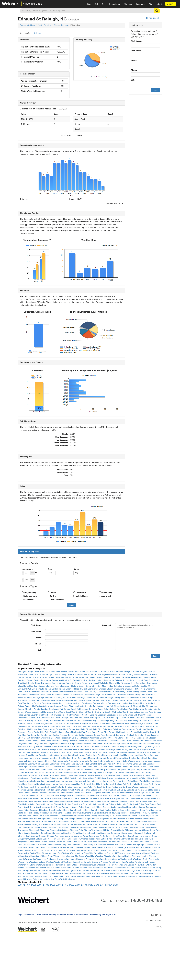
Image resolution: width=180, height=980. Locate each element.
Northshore (117, 787)
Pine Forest (153, 801)
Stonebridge (57, 833)
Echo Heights (42, 723)
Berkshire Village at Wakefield (95, 683)
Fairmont (140, 726)
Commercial (30, 600)
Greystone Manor (26, 744)
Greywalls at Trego (67, 744)
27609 (78, 885)
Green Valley (63, 741)
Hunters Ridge (66, 755)
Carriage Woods (100, 703)
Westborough (126, 859)
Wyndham (109, 876)
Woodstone (136, 873)
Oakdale (130, 790)
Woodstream (147, 873)
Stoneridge (115, 833)
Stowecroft (138, 833)
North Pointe (55, 787)
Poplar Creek (133, 804)
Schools (38, 33)
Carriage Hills (61, 703)
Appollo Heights (140, 672)
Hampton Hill (127, 744)
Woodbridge (23, 871)
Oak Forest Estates (89, 790)
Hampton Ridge (153, 744)
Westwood (68, 862)
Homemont (100, 752)
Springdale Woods (131, 827)
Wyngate (131, 876)
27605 (116, 885)
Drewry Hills (48, 721)
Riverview (146, 813)
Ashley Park (89, 674)
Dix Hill (144, 718)
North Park (44, 787)
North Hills (34, 787)
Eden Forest (64, 723)
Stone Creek (156, 830)
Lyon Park (75, 773)
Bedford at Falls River (79, 680)
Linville (21, 770)
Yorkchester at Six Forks (49, 879)
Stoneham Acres (71, 833)
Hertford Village (49, 749)
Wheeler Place (119, 862)
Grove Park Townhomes (92, 744)
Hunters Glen (53, 755)
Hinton (29, 752)
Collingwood (139, 709)
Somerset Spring (31, 824)
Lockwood (89, 770)
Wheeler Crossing (92, 862)
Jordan (50, 758)
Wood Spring (156, 868)
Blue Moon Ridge (105, 686)
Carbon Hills (72, 700)
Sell (96, 4)
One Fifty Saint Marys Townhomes (136, 796)
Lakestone (22, 764)
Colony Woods (25, 712)
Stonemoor (105, 833)
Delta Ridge (109, 718)
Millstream (131, 778)
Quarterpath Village (94, 807)
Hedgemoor (125, 747)
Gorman (42, 741)
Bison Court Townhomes (147, 683)
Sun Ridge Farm (125, 836)
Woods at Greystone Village (123, 871)
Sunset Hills (48, 839)
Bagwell (105, 674)
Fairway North (62, 729)
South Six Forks (100, 824)
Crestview (102, 715)
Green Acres (51, 741)
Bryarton (141, 695)
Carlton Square (126, 700)
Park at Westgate (112, 798)
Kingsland (32, 761)
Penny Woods (104, 801)
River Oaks (77, 813)
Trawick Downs (25, 850)
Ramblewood (140, 807)
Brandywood (130, 689)
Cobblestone (82, 709)
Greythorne (53, 744)
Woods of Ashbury (26, 873)
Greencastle (110, 741)
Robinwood (44, 816)
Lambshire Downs (74, 764)
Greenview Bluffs (124, 741)
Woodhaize (82, 871)
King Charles (130, 758)
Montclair (22, 781)
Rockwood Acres (83, 816)
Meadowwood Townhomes (30, 778)
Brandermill (93, 689)
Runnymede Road (26, 819)
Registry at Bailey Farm (85, 810)
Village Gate (23, 856)
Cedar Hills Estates (33, 706)
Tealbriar (69, 842)
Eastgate (143, 721)
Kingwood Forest (44, 761)
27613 (59, 885)
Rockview (70, 816)
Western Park (24, 862)
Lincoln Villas (153, 767)
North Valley (88, 787)
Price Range (27, 569)
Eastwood (31, 723)
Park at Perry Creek (76, 798)
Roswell (141, 816)
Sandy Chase (51, 819)
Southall (111, 824)
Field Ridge (50, 732)
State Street (64, 830)
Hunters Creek (24, 755)
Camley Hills (119, 698)
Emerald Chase (122, 723)
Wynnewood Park (143, 876)
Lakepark (149, 761)
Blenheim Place (53, 686)
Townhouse (81, 592)
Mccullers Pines (71, 775)
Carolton (51, 703)
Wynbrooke (82, 876)
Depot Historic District (125, 718)
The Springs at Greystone (144, 845)
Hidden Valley (105, 749)
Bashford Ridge (82, 677)
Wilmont (21, 868)
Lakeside (157, 761)
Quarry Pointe (78, 807)
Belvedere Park (137, 680)
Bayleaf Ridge (150, 677)
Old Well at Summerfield (29, 796)
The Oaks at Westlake (105, 845)
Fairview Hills (24, 729)
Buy (89, 4)
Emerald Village (136, 723)
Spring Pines (58, 827)
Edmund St (99, 723)
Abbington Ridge (25, 672)
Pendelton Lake (91, 801)
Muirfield (86, 781)
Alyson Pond (74, 672)
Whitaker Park (132, 862)
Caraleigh (47, 700)
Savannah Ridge (83, 819)
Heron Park (37, 749)
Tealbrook (78, 842)
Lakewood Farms (58, 764)
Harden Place (42, 747)
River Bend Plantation (62, 813)
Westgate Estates (38, 862)
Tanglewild (148, 839)
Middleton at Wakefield (89, 778)
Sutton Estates (107, 839)
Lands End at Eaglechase (144, 764)
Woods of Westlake (100, 873)
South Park (87, 824)
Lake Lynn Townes (114, 761)
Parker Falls (156, 798)
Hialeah (69, 749)
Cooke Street (65, 712)
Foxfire (56, 735)
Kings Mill (22, 761)
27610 (21, 885)
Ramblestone (128, 807)
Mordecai (51, 781)
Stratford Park (24, 836)
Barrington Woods (33, 677)
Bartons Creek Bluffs (51, 677)
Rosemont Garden (130, 816)
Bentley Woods (59, 683)
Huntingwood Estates (83, 755)
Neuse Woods (140, 781)
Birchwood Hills (128, 683)
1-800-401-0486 (32, 4)
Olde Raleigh (61, 796)
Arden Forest (40, 674)
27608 (84, 885)
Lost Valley (151, 770)
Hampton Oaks (139, 744)
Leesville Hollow (100, 767)
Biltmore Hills (114, 683)
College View (127, 709)
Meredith (61, 778)
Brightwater (106, 692)
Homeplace (110, 752)
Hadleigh (116, 744)
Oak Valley (121, 790)
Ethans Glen (66, 726)
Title (150, 4)
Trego (35, 850)
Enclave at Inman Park (50, 726)
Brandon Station (106, 689)
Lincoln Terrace (139, 767)
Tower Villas (111, 847)
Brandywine (119, 689)
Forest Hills (114, 732)
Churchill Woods (32, 709)
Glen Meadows (83, 738)
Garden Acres (87, 735)
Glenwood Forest (125, 738)
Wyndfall (91, 876)
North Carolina (45, 25)
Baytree (37, 680)
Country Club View (96, 712)
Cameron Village (106, 698)
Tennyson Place (90, 842)
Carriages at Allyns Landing (120, 703)
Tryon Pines (81, 850)
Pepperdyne (116, 801)
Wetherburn (78, 862)
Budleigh (36, 698)
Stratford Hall (150, 833)
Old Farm (102, 793)
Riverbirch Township (111, 813)
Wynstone (156, 876)
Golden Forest (31, 741)
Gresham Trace (155, 741)
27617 (27, 885)
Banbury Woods (150, 674)
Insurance (140, 4)
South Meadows (75, 824)
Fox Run (41, 735)
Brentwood (36, 692)
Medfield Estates (49, 778)
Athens (98, 674)
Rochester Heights (58, 816)
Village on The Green (75, 856)
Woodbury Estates (38, 871)
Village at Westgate (150, 853)
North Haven (23, 787)
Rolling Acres (97, 816)
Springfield (145, 827)
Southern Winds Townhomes (143, 824)
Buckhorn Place (25, 698)
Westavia (116, 859)
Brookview (121, 695)
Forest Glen (103, 732)
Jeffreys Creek (143, 755)
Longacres (122, 770)
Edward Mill (110, 723)
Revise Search (153, 18)
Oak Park (112, 790)
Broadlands (34, 695)
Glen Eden (51, 738)
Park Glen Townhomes (130, 798)
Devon (138, 718)
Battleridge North (122, 677)
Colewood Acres (96, 709)
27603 (52, 885)
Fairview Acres (151, 726)
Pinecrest (40, 804)
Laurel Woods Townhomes (66, 767)
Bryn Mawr (150, 695)
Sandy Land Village (66, 819)
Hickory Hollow (91, 749)
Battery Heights (96, 677)
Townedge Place (124, 847)
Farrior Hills (39, 732)
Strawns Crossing (39, 836)
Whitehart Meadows (27, 865)
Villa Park (93, 853)
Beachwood (46, 680)
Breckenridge (152, 689)
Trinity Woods (69, 850)
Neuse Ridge (127, 781)
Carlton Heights (111, 700)
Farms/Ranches (57, 600)
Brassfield (141, 689)
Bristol (115, 692)
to (36, 573)
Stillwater (120, 830)
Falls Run (117, 729)
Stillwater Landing (133, 830)
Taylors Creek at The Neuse (53, 842)
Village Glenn (35, 856)
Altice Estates (61, 672)
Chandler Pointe (92, 706)
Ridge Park (145, 810)
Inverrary (132, 755)
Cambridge (80, 698)
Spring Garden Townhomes (40, 827)
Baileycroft (114, 674)
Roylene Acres (152, 816)
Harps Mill (53, 747)
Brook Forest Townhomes (51, 695)
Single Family (30, 592)
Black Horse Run (25, 686)
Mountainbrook (75, 781)
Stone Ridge (46, 833)
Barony (21, 677)
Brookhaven (78, 695)
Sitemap (71, 915)
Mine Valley (141, 778)
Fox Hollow (32, 735)
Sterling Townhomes (93, 830)
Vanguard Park (55, 853)
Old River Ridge (137, 793)
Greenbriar (83, 741)
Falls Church (87, 729)
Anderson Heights (124, 672)
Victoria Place (83, 853)
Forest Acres (91, 732)
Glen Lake (72, 738)
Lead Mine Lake (85, 767)
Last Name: (136, 51)
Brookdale (68, 695)
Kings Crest (142, 758)
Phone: (134, 70)
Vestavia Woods (69, 853)
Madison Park (86, 773)
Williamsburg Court (105, 865)
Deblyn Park (68, 718)
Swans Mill (119, 839)
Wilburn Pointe (65, 865)
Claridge (44, 709)
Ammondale (95, 672)
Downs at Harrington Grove (30, 721)
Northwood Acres (147, 787)
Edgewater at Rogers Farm (82, 723)
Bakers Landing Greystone (131, 674)
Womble (145, 868)
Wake (56, 25)
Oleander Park (114, 796)
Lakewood (45, 764)
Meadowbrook (101, 775)
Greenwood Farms (140, 741)
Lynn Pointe (39, 773)
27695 (33, 885)
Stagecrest (45, 830)
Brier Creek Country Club (89, 692)
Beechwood (109, 680)
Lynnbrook (49, 773)
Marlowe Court (47, 775)
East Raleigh (134, 721)
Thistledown (52, 847)
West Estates (106, 859)
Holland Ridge (65, 752)
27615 (65, 885)
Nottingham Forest (42, 790)
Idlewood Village (109, 755)
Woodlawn (92, 871)
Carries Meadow (140, 703)
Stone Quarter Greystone (29, 833)
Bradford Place (72, 689)
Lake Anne (69, 761)
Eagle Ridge (110, 721)
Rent (104, 4)
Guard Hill (107, 744)
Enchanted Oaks (151, 723)
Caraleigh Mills (59, 700)
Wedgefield (41, 859)
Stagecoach (34, 830)
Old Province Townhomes (118, 793)
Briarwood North (56, 692)
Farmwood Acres (25, 732)
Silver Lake (59, 822)
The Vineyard (40, 847)
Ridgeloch (28, 813)
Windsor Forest (60, 868)
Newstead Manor (44, 784)
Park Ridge (146, 798)
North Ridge (67, 787)
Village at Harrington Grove (129, 853)
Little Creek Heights (62, 770)
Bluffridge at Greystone (124, 686)
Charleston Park (106, 706)
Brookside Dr (110, 695)
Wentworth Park (93, 859)
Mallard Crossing (144, 773)
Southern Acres (122, 824)
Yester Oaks (32, 879)
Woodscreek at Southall (120, 873)
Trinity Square (56, 850)
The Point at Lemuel (124, 845)
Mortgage (128, 4)
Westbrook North (140, 859)
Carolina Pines (40, 703)
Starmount (54, 830)
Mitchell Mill (152, 778)
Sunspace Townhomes (78, 839)
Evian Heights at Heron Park (94, 726)
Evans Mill (76, 726)
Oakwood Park (54, 793)
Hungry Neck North (141, 752)
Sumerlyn (69, 836)
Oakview (34, 793)
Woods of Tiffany (84, 873)
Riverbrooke (126, 813)
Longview (131, 770)
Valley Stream (42, 853)
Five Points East (78, 732)
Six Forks (121, 822)
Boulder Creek (147, 686)
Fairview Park (36, 729)
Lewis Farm (127, 767)
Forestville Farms (138, 732)
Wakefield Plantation (104, 856)
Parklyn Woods (33, 801)
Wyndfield (100, 876)
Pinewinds (49, 804)
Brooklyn (88, 695)
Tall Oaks (139, 839)
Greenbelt (73, 741)
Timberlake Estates (82, 847)
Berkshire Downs (74, 683)
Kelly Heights (60, 758)
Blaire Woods (39, 686)
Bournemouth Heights (42, 689)
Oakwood (43, 793)
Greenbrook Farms (96, 741)
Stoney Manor (127, 833)
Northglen (107, 787)
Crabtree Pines (60, 715)
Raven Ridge (23, 810)
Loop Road (141, 770)
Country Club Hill (79, 712)
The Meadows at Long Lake (59, 845)
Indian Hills (122, 755)
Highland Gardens (133, 749)
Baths (76, 569)
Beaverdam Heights (61, 680)
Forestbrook (125, 732)
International (115, 4)
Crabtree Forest (46, 715)
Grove (78, 744)
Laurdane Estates (35, 767)
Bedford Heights (96, 680)
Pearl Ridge (68, 801)
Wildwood (76, 865)
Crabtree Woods (74, 715)
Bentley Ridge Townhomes (40, 683)
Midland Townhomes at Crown (113, 778)
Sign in (171, 4)
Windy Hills (125, 868)
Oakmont (138, 790)
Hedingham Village (139, 747)
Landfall (86, 764)
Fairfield (117, 726)
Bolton (137, 686)
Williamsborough (89, 865)
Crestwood (112, 715)
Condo (53, 592)
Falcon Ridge (75, 729)
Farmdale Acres (128, 729)
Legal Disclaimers (26, 915)
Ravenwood (35, 810)
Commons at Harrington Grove (45, 712)
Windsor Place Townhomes (92, 868)
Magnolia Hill (113, 773)
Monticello (31, 781)
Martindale (59, 775)
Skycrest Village (133, 822)
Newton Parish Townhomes (64, 784)
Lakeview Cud (34, 764)
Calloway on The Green (64, 698)
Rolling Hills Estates (112, 816)
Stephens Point (77, 830)
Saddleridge (39, 819)
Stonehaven (83, 833)
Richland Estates (104, 810)
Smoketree (145, 822)
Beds (50, 569)
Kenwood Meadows (115, 758)
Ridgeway (37, 813)
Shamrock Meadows (125, 819)
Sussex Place (94, 839)
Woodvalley (23, 876)
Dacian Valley (47, 718)
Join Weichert (82, 915)
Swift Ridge (129, 839)
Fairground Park (129, 726)
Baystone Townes (26, 680)
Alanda (52, 672)
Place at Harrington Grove (65, 804)
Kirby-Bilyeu (58, 761)
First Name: (136, 41)
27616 (90, 885)
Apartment (106, 596)
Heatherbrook (101, 747)
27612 (97, 885)
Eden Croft (53, 723)
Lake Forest (79, 761)
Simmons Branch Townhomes (77, 822)
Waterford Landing (140, 856)
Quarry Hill (67, 807)
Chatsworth (127, 706)
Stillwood (145, 830)
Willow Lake (140, 865)
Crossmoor (148, 715)
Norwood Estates (25, 790)
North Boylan (103, 784)
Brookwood (132, 695)
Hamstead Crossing (27, 747)
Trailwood (156, 847)
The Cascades (123, 842)
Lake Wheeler (129, 761)
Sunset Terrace (61, 839)
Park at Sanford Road (95, 798)
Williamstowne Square (124, 865)
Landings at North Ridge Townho (118, 764)
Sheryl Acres (47, 822)
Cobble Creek (70, 709)
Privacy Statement (57, 915)
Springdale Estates (95, 827)
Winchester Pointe (44, 868)
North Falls (132, 784)
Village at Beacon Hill (107, 853)
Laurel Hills (48, 767)
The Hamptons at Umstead (34, 845)
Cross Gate (122, 715)
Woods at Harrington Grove (148, 871)
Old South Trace (152, 793)
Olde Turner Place (99, 796)
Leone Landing (114, 767)
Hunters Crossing (39, 755)
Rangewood (151, 807)
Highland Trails (148, 749)
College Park (115, 709)
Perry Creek (127, 801)
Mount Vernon (62, 781)
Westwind (59, 862)
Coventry (35, 715)
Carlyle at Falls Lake (142, 700)
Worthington (44, 876)
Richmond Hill (133, 810)
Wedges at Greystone (56, 859)
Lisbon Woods (31, 770)
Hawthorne (63, 747)
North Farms (143, 784)
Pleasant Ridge (102, 804)
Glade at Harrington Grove (138, 735)
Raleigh (64, 25)
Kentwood (102, 758)
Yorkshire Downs (68, 879)
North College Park (118, 784)
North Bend (92, 784)
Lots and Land (31, 596)
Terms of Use (42, 915)
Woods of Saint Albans (66, 873)
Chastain (118, 706)
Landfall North (96, 764)
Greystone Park (41, 744)
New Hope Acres (154, 781)
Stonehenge (94, 833)
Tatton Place (35, 842)
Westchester (154, 859)
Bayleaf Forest (137, 677)
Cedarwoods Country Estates (55, 706)
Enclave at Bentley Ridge (29, 726)
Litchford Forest (45, 770)
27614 (103, 885)
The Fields (135, 842)
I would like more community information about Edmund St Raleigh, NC (137, 637)
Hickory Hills (78, 749)
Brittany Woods (139, 692)
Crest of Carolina (90, 715)
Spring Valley (70, 827)
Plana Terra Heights (86, 804)
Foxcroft (49, 735)
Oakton (27, 793)
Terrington (102, 842)
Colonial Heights (152, 709)
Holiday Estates (39, 752)
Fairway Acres (49, 729)
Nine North (81, 784)
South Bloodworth (59, 824)
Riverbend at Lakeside (92, 813)
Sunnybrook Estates (33, 839)
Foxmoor (64, 735)
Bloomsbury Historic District (72, 686)
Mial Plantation (72, 778)
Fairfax (110, 726)
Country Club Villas (113, 712)
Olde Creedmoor (47, 796)
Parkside (44, 801)
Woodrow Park (104, 871)
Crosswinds (23, 718)
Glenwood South (141, 738)
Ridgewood (47, 813)
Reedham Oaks (47, 810)
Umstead (121, 850)
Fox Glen (22, 735)
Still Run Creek (109, 830)
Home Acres (89, 752)
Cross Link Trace (135, 715)
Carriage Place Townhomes (80, 703)
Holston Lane (78, 752)
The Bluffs (112, 842)
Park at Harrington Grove (56, 798)
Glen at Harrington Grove (35, 738)
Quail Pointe (56, 807)
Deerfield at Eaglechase (93, 718)
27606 (46, 885)
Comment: (107, 625)
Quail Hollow (30, 807)
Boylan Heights (59, 689)
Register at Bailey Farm (64, 810)
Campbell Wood (133, 698)
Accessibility (95, 915)
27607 (71, 885)
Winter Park (136, 868)
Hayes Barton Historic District (81, 747)
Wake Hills (90, 856)
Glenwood (95, 738)
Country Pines (147, 712)
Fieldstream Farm (63, 732)
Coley (106, 709)
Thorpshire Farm (65, 847)
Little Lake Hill (77, 770)
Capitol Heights (36, 700)
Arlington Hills (52, 674)
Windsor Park (73, 868)
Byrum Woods (47, 698)
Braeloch (83, 689)
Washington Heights (122, 856)
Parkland (22, 801)
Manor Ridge (35, 775)
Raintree (106, 807)
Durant (73, 721)
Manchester (23, 775)
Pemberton (79, 801)
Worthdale (33, 876)
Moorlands (41, 781)
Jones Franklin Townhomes (35, 758)
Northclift (98, 787)
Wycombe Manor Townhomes (63, 876)
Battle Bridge (109, 677)
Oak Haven (103, 790)
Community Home (28, 25)
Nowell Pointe (74, 790)
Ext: (133, 80)
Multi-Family (107, 592)
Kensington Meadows (87, 758)
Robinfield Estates (30, 816)
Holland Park (52, 752)
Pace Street (27, 798)
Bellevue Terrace (122, 680)
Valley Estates (30, 853)
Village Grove (47, 856)
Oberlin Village (91, 793)
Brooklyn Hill (98, 695)
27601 (40, 885)
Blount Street (91, 686)
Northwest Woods (130, 787)
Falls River (107, 729)
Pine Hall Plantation (26, 804)
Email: (134, 60)
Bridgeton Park (71, 692)
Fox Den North (153, 732)
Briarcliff (45, 692)
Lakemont (140, 761)
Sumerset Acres (81, 836)
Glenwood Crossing (109, 738)
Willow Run (151, 865)
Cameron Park (92, 698)
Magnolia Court (99, 773)
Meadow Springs (86, 775)
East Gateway (122, 721)
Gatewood (110, 735)
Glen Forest (61, 738)
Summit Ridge (112, 836)
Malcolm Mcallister (127, 773)
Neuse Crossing (114, 781)
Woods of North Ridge (45, 873)
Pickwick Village (140, 801)
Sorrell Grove (45, 824)
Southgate (22, 827)
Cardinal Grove (85, 700)
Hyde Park (97, 755)
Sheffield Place (141, 819)
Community (25, 33)
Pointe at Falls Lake (118, 804)
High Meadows (118, 749)
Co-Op (53, 596)
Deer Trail (78, 718)
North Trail (77, 787)
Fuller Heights (74, 735)
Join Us (160, 4)
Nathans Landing (98, 781)
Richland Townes (119, 810)
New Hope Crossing (27, 784)
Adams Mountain (41, 672)
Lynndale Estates (62, 773)
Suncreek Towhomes (142, 836)
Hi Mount (61, 749)
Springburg (82, 827)
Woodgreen (71, 871)
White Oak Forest (147, 862)
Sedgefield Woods (108, 819)
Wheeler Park (107, 862)
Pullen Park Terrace (148, 804)
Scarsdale (95, 819)
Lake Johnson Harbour (95, 761)
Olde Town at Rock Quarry (79, 796)
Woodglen (61, 871)
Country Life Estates (131, 712)
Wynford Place (121, 876)
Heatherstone (113, 747)
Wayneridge (31, 859)
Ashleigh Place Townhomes (71, 674)
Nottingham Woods (59, 790)
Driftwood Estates (62, 721)
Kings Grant (153, 758)
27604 (109, 885)
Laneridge (22, 767)
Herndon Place (24, 749)
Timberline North (98, 847)
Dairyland (57, 718)
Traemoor (147, 847)
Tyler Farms (112, 850)
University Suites (133, 850)
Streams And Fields (56, 836)
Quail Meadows (43, 807)
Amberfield (84, 672)
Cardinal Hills (98, 700)
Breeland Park (24, 692)
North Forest (155, 784)
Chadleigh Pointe (76, 706)
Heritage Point (154, 747)
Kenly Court (72, 758)
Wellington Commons (76, 859)
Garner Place (100, 735)
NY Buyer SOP (109, 915)
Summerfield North (97, 836)
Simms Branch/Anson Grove (103, 822)
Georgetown (121, 735)
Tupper (90, 850)
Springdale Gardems (113, 827)
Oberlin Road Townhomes (73, 793)
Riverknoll (137, 813)
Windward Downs (112, 868)
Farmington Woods (144, 729)
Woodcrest (51, 871)
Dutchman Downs (85, 721)
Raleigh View (116, 807)
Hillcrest (22, 752)
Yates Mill (22, 879)
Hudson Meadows (124, 752)
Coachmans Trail (56, 709)
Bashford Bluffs (67, 677)
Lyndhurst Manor (26, 773)
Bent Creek (149, 680)
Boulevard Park (25, 689)
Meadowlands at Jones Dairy (120, 775)
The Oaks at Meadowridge (83, 845)
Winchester (31, 868)
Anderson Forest (108, 672)
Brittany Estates (125, 692)
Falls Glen (98, 729)
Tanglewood (23, 842)
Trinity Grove (43, 850)
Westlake (50, 862)
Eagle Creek (98, 721)
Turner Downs (100, 850)
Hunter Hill (155, 752)
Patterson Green (56, 801)
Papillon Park (39, 798)
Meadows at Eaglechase (144, 775)
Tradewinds (137, 847)
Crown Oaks (35, 718)
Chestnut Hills (139, 706)
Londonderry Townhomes (105, 770)
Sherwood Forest (33, 822)
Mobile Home (82, 596)
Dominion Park (155, 718)
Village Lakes (59, 856)
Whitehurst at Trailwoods (47, 865)
